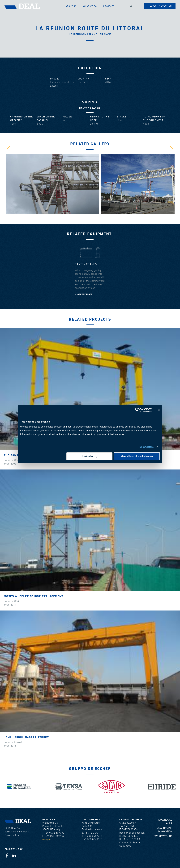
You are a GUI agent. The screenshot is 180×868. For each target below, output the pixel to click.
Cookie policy (12, 835)
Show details (147, 447)
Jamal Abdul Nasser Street (26, 738)
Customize (90, 456)
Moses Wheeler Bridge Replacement (34, 596)
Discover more (84, 294)
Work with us (163, 837)
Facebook (7, 855)
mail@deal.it (48, 840)
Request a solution (160, 6)
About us (71, 6)
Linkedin (14, 855)
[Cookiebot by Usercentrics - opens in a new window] (138, 410)
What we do (90, 6)
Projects (109, 6)
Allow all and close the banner (137, 456)
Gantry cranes (86, 264)
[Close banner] (159, 410)
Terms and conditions (17, 832)
